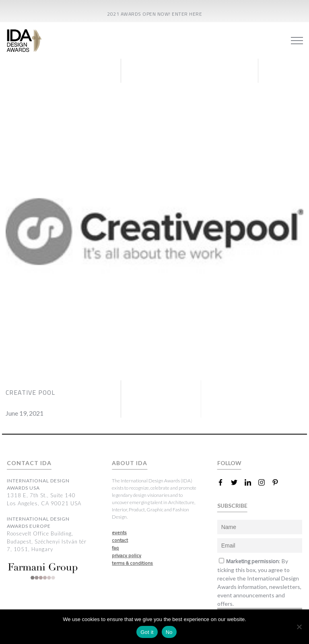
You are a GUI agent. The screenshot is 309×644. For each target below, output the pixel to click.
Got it (147, 632)
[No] (299, 627)
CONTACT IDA (29, 463)
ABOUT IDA (130, 463)
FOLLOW (229, 463)
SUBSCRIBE (232, 506)
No (169, 632)
